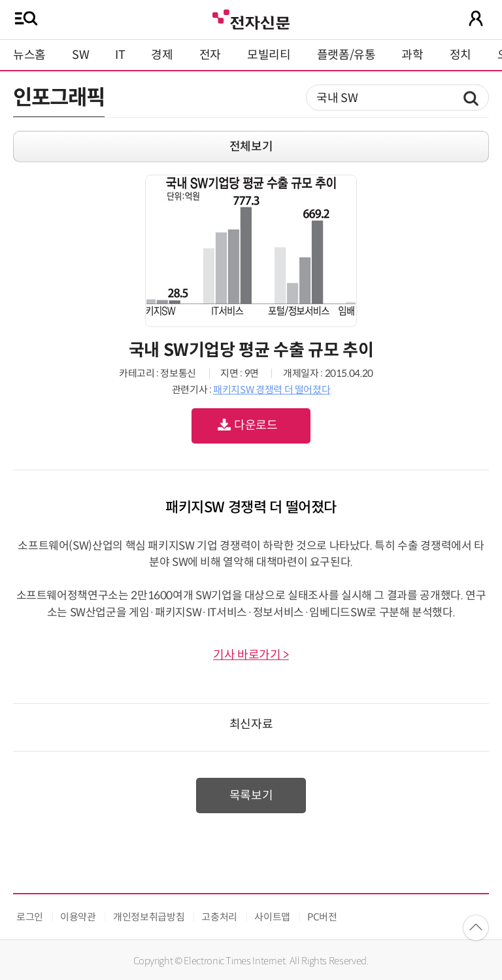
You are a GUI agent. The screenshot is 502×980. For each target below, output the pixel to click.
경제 (162, 55)
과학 (412, 55)
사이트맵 (272, 917)
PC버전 (322, 917)
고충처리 (219, 917)
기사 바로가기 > (251, 655)
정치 (460, 55)
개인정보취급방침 (149, 917)
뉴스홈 (29, 55)
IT (120, 55)
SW (80, 55)
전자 (210, 55)
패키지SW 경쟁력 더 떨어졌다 (272, 390)
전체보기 (251, 147)
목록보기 (251, 796)
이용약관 (78, 917)
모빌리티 (269, 55)
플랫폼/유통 (346, 55)
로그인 (30, 917)
